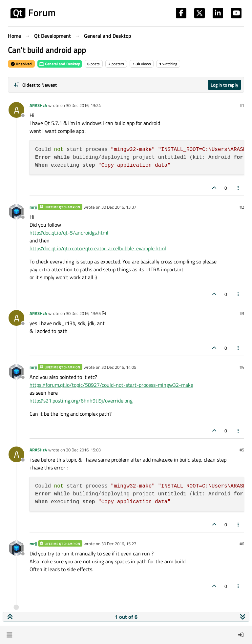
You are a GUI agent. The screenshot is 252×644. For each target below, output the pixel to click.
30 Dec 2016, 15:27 (119, 544)
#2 (242, 207)
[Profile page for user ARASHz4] (16, 110)
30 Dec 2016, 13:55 (83, 313)
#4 (242, 367)
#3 (242, 313)
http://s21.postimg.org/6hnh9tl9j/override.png (81, 401)
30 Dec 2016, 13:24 (83, 105)
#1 (242, 105)
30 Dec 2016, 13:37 (119, 207)
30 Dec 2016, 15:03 (83, 450)
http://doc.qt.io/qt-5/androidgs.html (69, 233)
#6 (242, 544)
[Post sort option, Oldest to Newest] (35, 85)
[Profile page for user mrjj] (16, 212)
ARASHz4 (38, 105)
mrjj (33, 207)
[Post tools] (239, 188)
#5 (242, 450)
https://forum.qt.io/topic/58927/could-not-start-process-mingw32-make (111, 385)
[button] (9, 635)
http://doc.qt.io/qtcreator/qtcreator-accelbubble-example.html (98, 248)
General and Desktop (60, 64)
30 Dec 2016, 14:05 (119, 367)
